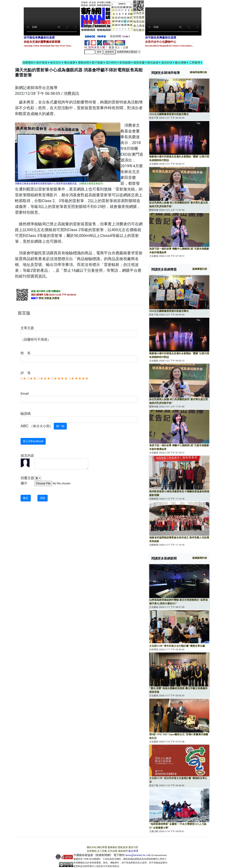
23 (128, 21)
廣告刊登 (133, 847)
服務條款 (112, 847)
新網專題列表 (200, 269)
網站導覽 (102, 847)
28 (122, 25)
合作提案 (112, 851)
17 (131, 18)
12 (116, 18)
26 (116, 25)
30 (119, 10)
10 (131, 14)
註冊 (126, 48)
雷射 (41, 298)
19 (116, 21)
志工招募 (102, 851)
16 (128, 18)
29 (116, 10)
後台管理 (133, 851)
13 (119, 18)
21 (122, 21)
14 (122, 18)
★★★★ (61, 378)
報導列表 (198, 72)
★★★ (45, 378)
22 (125, 21)
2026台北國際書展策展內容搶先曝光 (169, 114)
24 (131, 21)
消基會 (48, 298)
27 (119, 25)
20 (119, 21)
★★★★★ (80, 378)
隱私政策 (123, 847)
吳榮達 (56, 298)
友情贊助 (92, 851)
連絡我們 (123, 851)
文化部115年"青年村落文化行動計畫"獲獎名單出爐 (177, 646)
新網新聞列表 (200, 558)
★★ (33, 378)
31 (122, 10)
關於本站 (92, 847)
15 (125, 18)
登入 (117, 48)
